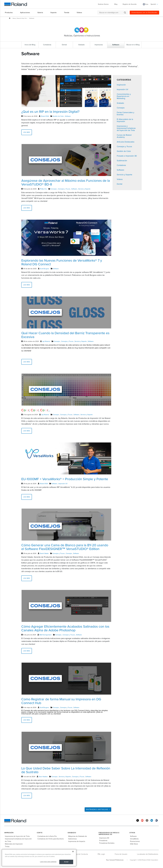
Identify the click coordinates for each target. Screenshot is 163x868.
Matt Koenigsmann (45, 635)
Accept (66, 862)
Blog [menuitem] (116, 4)
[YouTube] (142, 820)
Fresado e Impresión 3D (127, 156)
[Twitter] (138, 820)
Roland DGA (45, 116)
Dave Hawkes (43, 777)
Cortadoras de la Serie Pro (47, 836)
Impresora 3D (104, 838)
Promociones (135, 841)
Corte (40, 833)
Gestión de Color (58, 116)
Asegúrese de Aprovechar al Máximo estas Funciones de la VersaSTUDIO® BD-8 (66, 183)
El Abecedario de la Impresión (125, 120)
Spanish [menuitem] (154, 4)
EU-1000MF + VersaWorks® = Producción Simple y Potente (65, 479)
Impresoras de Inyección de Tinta (17, 836)
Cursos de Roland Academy (124, 136)
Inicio (10, 18)
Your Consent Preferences (115, 860)
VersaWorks (134, 839)
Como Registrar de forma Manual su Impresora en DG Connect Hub (61, 701)
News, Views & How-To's (20, 18)
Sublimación (122, 161)
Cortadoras (121, 165)
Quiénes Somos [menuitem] (104, 4)
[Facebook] (133, 820)
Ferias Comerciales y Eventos (126, 113)
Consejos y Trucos (64, 189)
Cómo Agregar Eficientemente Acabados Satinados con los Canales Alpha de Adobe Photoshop (65, 628)
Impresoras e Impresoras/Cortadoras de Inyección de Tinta (126, 128)
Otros (132, 833)
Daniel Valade (44, 553)
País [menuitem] (147, 4)
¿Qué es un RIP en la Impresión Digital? (50, 112)
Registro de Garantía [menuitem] (130, 4)
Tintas (7, 846)
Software (32, 18)
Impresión (9, 833)
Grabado (120, 103)
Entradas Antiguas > (98, 809)
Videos (120, 179)
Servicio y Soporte (84, 189)
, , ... (36, 410)
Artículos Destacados (126, 142)
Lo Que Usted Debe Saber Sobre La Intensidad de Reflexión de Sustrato (66, 770)
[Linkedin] (152, 820)
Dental (120, 184)
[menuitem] (10, 13)
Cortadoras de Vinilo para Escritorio (51, 839)
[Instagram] (147, 820)
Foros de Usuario (121, 854)
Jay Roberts (46, 341)
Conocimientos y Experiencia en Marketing (124, 96)
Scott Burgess (45, 269)
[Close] (73, 851)
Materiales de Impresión (14, 844)
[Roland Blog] (156, 820)
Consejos (54, 189)
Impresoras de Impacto (77, 841)
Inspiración (121, 85)
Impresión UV (63, 484)
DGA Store (134, 844)
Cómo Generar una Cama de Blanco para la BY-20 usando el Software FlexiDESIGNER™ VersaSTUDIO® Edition (65, 547)
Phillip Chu (43, 189)
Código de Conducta (80, 854)
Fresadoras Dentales (107, 843)
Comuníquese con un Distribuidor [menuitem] (144, 13)
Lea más (27, 132)
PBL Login (101, 854)
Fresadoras (103, 841)
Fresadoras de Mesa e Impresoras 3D (109, 834)
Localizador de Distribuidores (148, 854)
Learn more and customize (48, 862)
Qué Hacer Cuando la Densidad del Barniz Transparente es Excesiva (65, 335)
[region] (39, 858)
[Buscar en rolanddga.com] (112, 13)
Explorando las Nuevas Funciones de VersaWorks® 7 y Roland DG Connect (62, 262)
